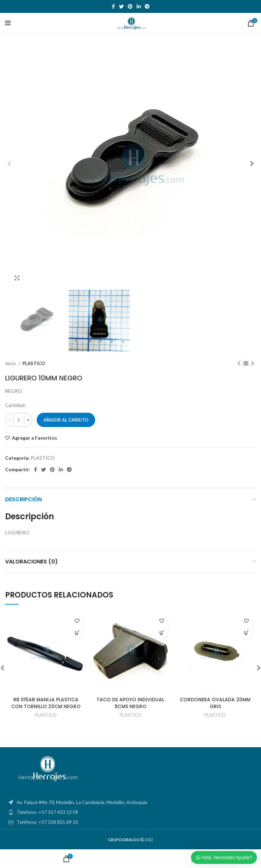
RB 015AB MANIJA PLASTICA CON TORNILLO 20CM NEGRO (46, 703)
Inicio (11, 363)
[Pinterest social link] (130, 6)
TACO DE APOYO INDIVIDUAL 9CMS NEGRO (130, 703)
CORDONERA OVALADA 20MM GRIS (215, 703)
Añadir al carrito (66, 420)
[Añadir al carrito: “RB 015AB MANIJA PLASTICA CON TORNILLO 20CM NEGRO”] (77, 633)
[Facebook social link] (113, 6)
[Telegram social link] (147, 6)
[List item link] (130, 812)
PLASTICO (34, 363)
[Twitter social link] (121, 6)
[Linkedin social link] (139, 6)
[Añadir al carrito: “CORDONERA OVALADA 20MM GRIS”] (247, 633)
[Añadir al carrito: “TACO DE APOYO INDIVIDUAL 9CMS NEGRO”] (162, 633)
